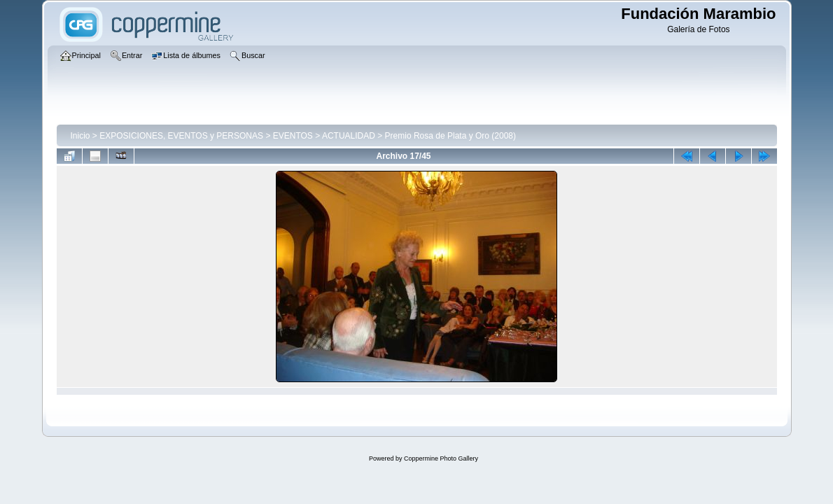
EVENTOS (293, 136)
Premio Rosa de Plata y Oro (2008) (450, 136)
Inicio (80, 136)
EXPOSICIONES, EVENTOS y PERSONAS (181, 136)
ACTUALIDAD (349, 136)
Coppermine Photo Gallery (441, 458)
